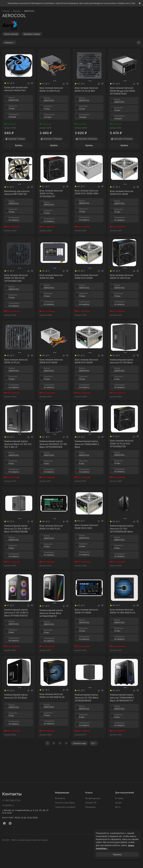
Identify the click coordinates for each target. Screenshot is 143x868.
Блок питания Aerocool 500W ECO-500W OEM (88, 201)
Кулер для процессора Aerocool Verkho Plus (18, 92)
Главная (6, 11)
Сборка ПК (91, 825)
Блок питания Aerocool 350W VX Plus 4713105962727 (53, 201)
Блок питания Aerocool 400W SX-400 (52, 289)
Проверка (90, 829)
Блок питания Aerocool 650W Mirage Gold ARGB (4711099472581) (122, 94)
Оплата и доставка (65, 825)
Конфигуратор (93, 821)
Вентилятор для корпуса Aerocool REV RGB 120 (16, 202)
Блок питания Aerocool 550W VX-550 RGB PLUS (52, 742)
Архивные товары (32, 34)
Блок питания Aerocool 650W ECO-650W (53, 380)
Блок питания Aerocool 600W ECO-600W (89, 380)
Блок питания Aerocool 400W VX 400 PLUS (122, 289)
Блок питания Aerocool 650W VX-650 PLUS (52, 92)
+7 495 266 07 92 (11, 823)
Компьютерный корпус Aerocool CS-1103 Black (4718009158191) (88, 745)
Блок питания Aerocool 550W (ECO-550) (89, 561)
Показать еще (79, 793)
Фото (118, 829)
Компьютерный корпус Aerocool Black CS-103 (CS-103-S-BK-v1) (16, 469)
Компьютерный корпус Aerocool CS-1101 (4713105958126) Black (124, 563)
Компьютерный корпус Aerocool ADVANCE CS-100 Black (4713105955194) (51, 471)
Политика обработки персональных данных (121, 862)
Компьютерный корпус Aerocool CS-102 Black (18, 743)
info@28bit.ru (8, 828)
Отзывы (119, 821)
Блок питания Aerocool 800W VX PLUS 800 (87, 92)
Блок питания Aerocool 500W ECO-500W (88, 289)
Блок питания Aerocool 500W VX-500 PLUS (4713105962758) (17, 291)
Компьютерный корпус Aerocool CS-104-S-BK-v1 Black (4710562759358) (18, 563)
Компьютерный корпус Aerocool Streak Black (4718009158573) (51, 654)
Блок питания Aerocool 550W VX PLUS (16, 380)
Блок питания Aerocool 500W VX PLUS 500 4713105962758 (122, 468)
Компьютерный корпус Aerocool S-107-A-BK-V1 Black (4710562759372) (17, 653)
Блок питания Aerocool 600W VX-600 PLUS (52, 561)
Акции (118, 825)
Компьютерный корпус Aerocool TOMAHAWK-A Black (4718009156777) (123, 745)
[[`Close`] (140, 3)
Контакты (60, 821)
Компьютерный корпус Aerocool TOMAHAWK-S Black (88, 467)
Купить (19, 152)
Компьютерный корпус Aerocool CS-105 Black (124, 380)
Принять (117, 854)
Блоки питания (11, 34)
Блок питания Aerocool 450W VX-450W (87, 652)
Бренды (17, 11)
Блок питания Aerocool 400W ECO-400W (124, 202)
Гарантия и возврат (65, 829)
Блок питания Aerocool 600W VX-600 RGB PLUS (123, 652)
